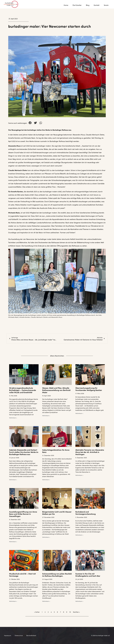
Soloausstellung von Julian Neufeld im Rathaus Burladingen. (57, 575)
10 (70, 612)
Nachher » (76, 612)
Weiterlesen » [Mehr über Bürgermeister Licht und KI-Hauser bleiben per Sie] (46, 537)
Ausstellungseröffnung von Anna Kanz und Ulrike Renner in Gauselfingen (23, 514)
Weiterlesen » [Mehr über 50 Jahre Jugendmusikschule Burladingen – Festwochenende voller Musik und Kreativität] (13, 418)
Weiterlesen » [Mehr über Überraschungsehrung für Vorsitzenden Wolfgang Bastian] (79, 413)
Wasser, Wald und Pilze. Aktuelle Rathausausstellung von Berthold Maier (56, 390)
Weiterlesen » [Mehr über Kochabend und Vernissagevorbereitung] (79, 535)
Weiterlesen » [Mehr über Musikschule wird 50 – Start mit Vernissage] (13, 601)
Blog (88, 5)
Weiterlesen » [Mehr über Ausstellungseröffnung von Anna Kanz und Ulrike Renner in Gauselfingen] (13, 542)
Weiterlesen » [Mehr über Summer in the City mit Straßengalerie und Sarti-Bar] (79, 601)
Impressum (8, 635)
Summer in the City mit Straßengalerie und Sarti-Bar (88, 575)
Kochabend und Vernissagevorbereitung (85, 513)
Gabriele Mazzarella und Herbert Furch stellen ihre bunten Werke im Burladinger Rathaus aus (24, 452)
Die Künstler (77, 5)
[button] (30, 123)
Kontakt (97, 5)
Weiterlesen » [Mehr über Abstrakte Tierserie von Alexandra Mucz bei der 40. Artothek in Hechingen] (79, 475)
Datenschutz (19, 635)
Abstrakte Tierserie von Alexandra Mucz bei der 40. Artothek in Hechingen (90, 452)
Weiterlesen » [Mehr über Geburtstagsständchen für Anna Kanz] (46, 480)
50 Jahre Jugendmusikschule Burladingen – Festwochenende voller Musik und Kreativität (23, 390)
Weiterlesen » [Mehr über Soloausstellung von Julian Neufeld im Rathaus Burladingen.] (46, 601)
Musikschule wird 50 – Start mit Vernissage (22, 575)
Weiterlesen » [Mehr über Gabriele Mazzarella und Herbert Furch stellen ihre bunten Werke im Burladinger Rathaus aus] (13, 480)
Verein (107, 5)
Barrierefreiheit (31, 635)
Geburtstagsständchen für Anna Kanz (56, 451)
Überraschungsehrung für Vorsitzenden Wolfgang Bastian (89, 389)
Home (66, 5)
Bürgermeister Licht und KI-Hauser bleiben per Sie (57, 513)
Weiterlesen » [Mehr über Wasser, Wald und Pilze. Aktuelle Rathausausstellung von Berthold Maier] (46, 416)
